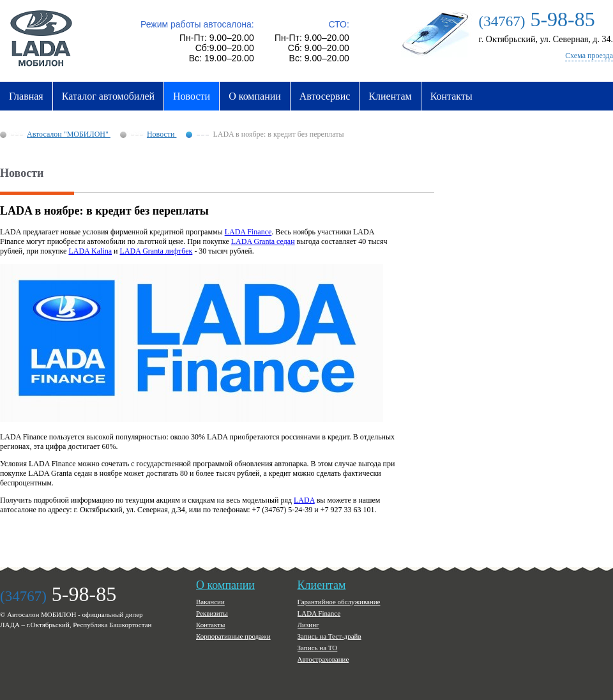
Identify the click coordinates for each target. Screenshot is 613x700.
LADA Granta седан (263, 241)
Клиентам (390, 96)
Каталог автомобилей (108, 96)
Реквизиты (212, 613)
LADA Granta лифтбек (156, 251)
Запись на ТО (318, 648)
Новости (192, 96)
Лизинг (308, 625)
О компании (255, 96)
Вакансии (210, 602)
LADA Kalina (90, 251)
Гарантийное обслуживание (339, 602)
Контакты (451, 96)
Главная (26, 96)
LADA (304, 500)
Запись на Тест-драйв (329, 636)
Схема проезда (589, 56)
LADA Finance (248, 232)
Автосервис (325, 96)
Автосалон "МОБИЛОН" (69, 134)
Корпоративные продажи (233, 636)
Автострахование (323, 659)
